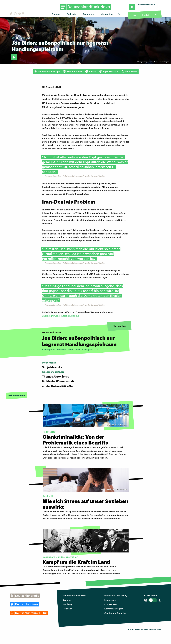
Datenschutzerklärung (116, 595)
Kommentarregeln (114, 609)
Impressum (110, 600)
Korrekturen (111, 604)
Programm (88, 14)
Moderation (107, 14)
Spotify (91, 71)
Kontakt (67, 600)
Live (134, 15)
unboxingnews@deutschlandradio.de (61, 316)
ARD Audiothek (73, 71)
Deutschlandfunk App (47, 71)
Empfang (67, 604)
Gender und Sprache (115, 613)
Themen (56, 14)
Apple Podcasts (109, 71)
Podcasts (72, 14)
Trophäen (67, 609)
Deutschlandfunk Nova (74, 595)
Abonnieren (129, 71)
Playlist (146, 15)
